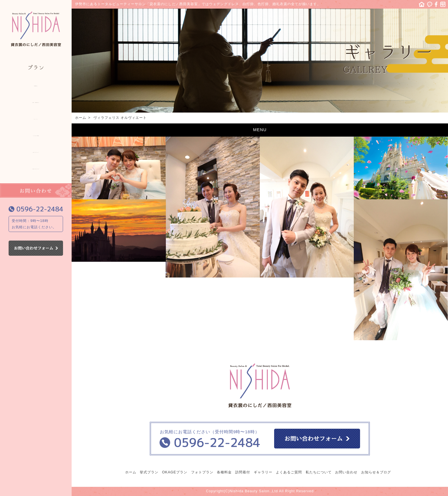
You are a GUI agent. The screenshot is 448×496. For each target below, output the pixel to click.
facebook (436, 4)
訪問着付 (243, 472)
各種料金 (36, 84)
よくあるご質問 (36, 134)
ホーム (422, 4)
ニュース (430, 4)
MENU (260, 130)
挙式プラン (149, 472)
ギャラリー (36, 117)
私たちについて (36, 151)
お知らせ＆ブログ (36, 167)
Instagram (443, 4)
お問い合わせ (346, 472)
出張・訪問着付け (36, 101)
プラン (36, 68)
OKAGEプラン (175, 472)
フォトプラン (202, 472)
